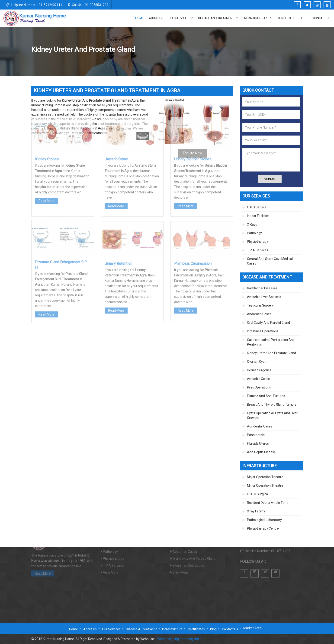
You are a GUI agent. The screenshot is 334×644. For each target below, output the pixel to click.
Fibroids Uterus (258, 443)
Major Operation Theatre (265, 477)
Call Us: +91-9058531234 (88, 5)
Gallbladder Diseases (262, 288)
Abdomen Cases (259, 314)
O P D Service (257, 207)
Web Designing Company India (179, 639)
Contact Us (322, 18)
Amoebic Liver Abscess (264, 297)
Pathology (254, 233)
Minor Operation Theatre (265, 485)
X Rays (252, 224)
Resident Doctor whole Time (268, 503)
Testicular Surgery (260, 305)
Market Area (252, 628)
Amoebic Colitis (258, 379)
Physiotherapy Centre (263, 528)
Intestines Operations (263, 331)
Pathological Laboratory (264, 520)
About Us (156, 18)
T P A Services (258, 250)
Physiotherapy (258, 242)
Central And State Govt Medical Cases (270, 261)
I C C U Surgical (258, 494)
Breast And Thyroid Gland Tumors (272, 405)
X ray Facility (256, 511)
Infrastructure (258, 18)
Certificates (196, 629)
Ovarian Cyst (256, 362)
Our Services (181, 18)
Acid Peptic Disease (261, 452)
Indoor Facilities (258, 216)
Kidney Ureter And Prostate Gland (271, 353)
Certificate (286, 18)
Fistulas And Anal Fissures (266, 396)
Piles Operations (259, 387)
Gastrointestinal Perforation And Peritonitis (271, 342)
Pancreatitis (256, 435)
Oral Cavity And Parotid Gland (268, 323)
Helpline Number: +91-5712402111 (34, 5)
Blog (304, 18)
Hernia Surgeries (259, 370)
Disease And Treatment (218, 18)
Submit (270, 179)
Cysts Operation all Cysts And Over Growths (272, 415)
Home (139, 18)
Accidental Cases (260, 426)
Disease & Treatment (141, 629)
